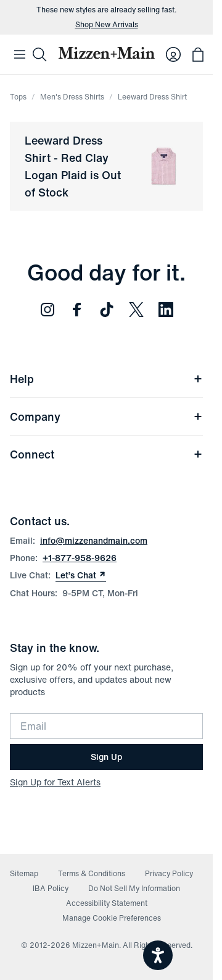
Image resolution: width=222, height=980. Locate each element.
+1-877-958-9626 (80, 558)
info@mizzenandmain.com (94, 540)
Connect (106, 454)
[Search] (39, 54)
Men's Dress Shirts (72, 97)
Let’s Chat (81, 575)
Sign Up (106, 757)
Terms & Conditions (92, 873)
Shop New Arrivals (107, 25)
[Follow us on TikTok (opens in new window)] (107, 310)
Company (106, 416)
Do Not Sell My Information (134, 888)
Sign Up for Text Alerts (55, 782)
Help (106, 379)
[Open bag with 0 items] (198, 54)
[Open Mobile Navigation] (20, 54)
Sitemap (24, 873)
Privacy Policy (169, 873)
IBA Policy (51, 888)
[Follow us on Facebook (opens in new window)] (77, 310)
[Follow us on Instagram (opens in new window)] (47, 310)
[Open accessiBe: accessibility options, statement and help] (158, 955)
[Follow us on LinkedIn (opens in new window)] (166, 310)
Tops (18, 97)
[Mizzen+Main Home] (106, 53)
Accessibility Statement (107, 903)
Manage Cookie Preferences (112, 918)
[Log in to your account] (173, 54)
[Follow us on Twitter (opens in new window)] (136, 310)
